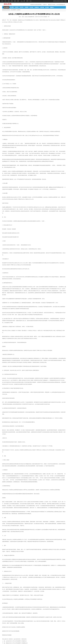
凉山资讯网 (6, 7)
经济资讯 (22, 7)
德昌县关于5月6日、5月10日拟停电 (56, 5)
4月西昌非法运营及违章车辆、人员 (38, 5)
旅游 (9, 1)
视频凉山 (52, 7)
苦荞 (27, 1)
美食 (12, 1)
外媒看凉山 (37, 7)
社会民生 (17, 7)
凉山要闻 (12, 7)
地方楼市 (47, 7)
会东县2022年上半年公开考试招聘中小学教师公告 (16, 641)
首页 (2, 1)
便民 (15, 1)
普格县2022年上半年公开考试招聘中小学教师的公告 (17, 643)
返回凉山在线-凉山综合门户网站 (60, 1)
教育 (18, 1)
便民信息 (42, 7)
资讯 (5, 1)
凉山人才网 (23, 1)
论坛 (31, 1)
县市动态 (31, 7)
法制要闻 (26, 7)
